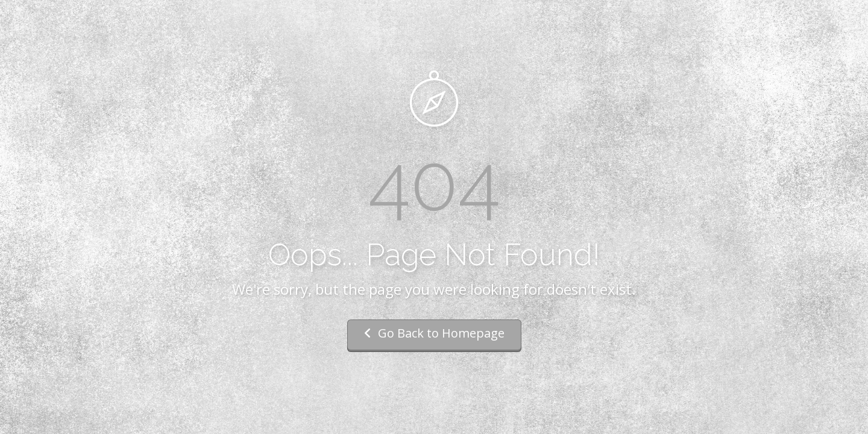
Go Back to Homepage (434, 333)
